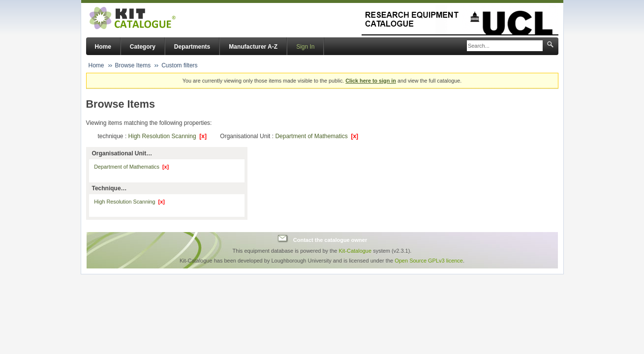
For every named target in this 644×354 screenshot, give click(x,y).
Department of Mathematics (317, 136)
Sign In (305, 47)
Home (103, 47)
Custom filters (179, 65)
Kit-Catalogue (355, 251)
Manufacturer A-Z (253, 47)
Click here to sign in (371, 81)
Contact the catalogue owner (330, 240)
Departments (192, 47)
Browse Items (133, 65)
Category (143, 47)
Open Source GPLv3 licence (429, 261)
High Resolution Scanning (168, 136)
